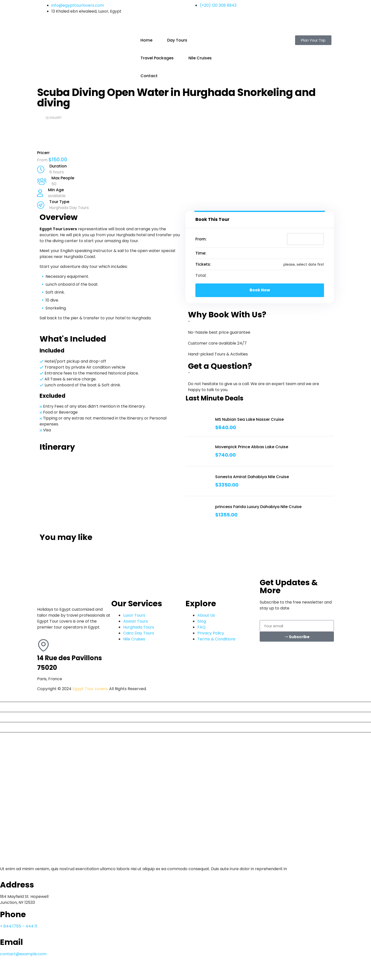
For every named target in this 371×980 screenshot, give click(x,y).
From (43, 160)
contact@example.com (23, 954)
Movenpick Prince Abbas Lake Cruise (252, 447)
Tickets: (203, 264)
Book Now (260, 290)
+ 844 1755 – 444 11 (19, 926)
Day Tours (177, 40)
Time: (201, 253)
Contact (149, 76)
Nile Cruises (200, 58)
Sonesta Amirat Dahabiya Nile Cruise (252, 477)
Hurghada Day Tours (69, 208)
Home (146, 40)
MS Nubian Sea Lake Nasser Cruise (249, 419)
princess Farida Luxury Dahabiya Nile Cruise (258, 507)
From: (201, 239)
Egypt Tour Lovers (90, 689)
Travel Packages (157, 58)
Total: (201, 275)
